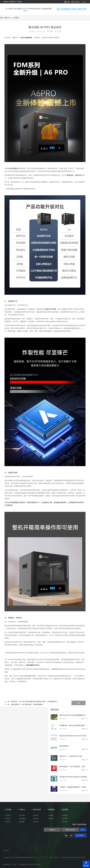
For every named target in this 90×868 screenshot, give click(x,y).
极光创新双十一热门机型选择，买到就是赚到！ (28, 704)
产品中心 (22, 810)
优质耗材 (22, 822)
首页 (2, 18)
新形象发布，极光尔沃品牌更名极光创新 (74, 725)
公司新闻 (16, 18)
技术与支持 (37, 810)
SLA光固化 (22, 819)
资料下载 (36, 819)
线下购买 (65, 822)
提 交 (83, 830)
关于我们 (8, 810)
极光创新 (58, 31)
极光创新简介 (64, 746)
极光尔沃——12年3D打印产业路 (71, 756)
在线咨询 (81, 835)
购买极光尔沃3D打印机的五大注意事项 (73, 777)
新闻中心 (8, 18)
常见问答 (36, 822)
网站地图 (6, 851)
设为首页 (75, 2)
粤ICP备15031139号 (41, 858)
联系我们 (51, 815)
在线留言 (51, 819)
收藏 (67, 2)
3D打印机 (22, 815)
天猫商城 (65, 815)
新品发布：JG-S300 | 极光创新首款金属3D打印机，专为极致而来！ (35, 701)
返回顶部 (86, 866)
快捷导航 (51, 810)
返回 (79, 703)
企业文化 (8, 819)
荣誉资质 (8, 822)
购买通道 (65, 810)
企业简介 (8, 815)
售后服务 (36, 815)
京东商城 (65, 819)
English (84, 2)
